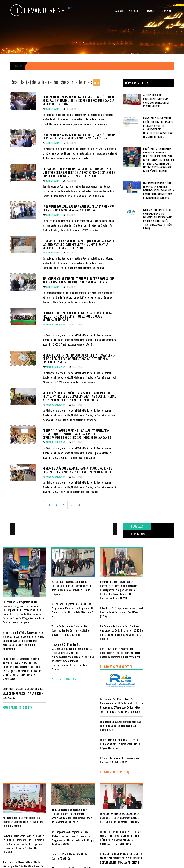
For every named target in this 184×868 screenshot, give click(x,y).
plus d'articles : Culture (110, 838)
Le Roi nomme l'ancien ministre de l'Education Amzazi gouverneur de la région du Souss (161, 624)
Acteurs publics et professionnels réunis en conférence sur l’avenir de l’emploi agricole (156, 101)
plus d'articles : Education (111, 665)
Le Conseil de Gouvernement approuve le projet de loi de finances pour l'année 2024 (156, 606)
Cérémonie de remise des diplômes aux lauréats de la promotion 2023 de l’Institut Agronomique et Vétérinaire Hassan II (77, 316)
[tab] (137, 526)
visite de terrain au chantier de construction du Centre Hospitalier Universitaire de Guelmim (68, 629)
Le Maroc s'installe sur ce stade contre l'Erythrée (67, 787)
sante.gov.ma (53, 109)
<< (48, 505)
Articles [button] (135, 11)
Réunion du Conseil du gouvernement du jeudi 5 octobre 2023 (159, 643)
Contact (166, 11)
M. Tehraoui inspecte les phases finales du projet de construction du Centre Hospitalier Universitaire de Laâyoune (68, 586)
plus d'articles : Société (17, 704)
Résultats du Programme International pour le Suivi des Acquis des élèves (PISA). (112, 610)
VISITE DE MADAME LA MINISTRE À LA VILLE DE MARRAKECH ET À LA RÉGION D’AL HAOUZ (23, 690)
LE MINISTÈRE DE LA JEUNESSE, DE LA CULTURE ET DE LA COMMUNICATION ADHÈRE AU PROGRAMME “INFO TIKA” (115, 751)
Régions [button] (151, 11)
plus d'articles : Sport (63, 822)
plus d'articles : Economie (18, 833)
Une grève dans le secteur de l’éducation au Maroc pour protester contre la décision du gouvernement (115, 651)
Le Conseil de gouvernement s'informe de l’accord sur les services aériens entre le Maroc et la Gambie (22, 817)
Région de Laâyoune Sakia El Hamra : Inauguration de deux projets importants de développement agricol (77, 470)
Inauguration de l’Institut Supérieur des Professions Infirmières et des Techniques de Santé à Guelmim (78, 280)
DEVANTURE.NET (39, 11)
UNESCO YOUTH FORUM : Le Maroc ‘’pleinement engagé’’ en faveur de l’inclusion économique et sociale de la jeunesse (115, 822)
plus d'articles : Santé (62, 677)
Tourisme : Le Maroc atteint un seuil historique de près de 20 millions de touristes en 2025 (23, 797)
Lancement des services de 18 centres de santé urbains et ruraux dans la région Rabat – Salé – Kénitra (79, 136)
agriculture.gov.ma (56, 324)
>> (79, 505)
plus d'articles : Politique (157, 657)
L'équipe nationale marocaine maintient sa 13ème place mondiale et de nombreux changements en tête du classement (68, 805)
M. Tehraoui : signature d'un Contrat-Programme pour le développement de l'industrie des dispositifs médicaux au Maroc (67, 608)
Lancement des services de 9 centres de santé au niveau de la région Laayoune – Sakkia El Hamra (79, 208)
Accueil (120, 11)
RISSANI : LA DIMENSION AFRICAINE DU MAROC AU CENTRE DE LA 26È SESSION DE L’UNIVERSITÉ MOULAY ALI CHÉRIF (114, 799)
